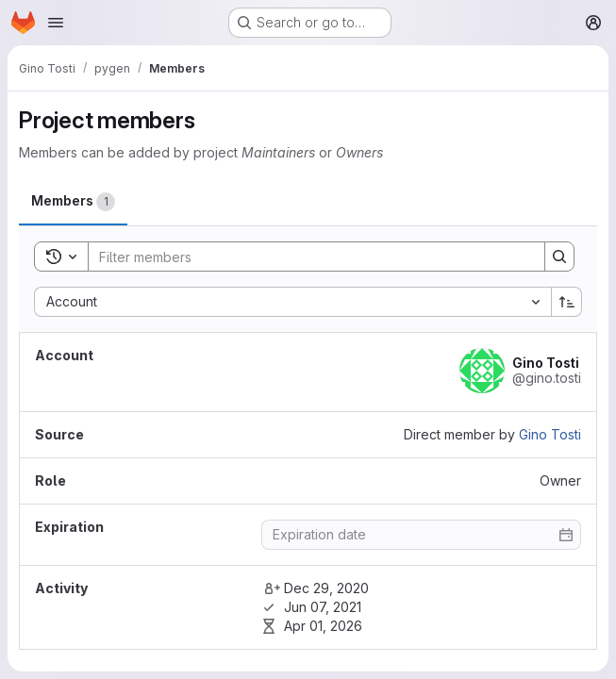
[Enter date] (421, 535)
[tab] (73, 201)
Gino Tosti (550, 434)
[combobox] (292, 302)
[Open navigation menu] (56, 23)
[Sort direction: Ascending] (567, 302)
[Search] (307, 257)
